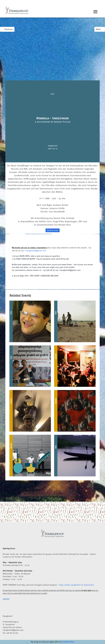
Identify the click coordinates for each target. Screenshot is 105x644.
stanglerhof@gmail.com (36, 251)
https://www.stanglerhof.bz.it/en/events (76, 585)
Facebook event (53, 230)
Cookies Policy (68, 642)
